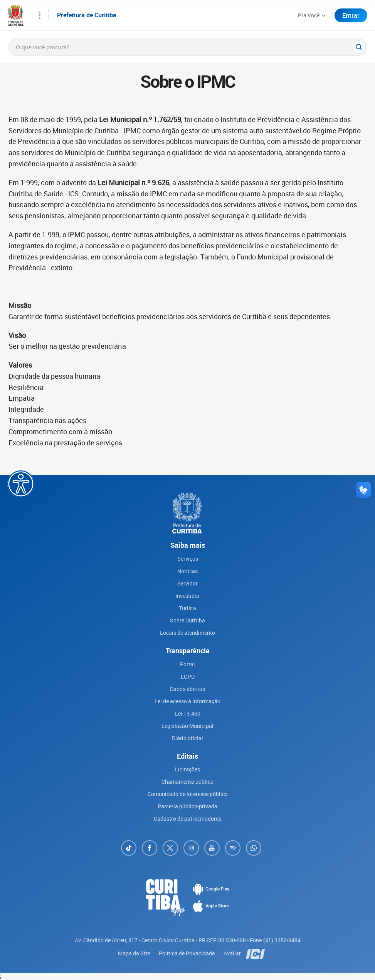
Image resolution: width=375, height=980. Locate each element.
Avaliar (233, 953)
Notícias (187, 571)
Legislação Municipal (187, 726)
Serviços (188, 559)
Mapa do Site (135, 953)
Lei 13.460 (188, 713)
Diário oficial (187, 738)
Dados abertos (187, 689)
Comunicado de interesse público (188, 794)
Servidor (187, 583)
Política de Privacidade (187, 953)
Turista (187, 608)
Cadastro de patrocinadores (187, 819)
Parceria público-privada (187, 806)
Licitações (187, 769)
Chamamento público (187, 782)
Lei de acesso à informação (187, 701)
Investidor (187, 596)
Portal (187, 664)
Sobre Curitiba (187, 620)
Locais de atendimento (187, 633)
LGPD (188, 676)
